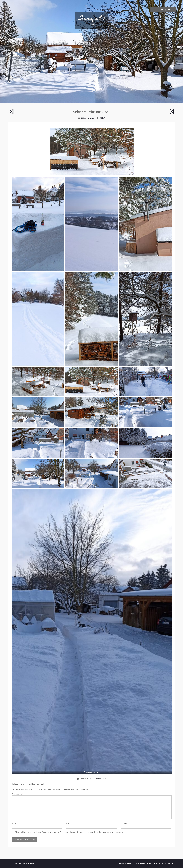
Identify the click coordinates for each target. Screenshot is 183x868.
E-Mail (70, 823)
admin (102, 118)
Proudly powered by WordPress (131, 863)
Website (124, 823)
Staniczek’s (92, 18)
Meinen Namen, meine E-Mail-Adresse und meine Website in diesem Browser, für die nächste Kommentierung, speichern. (69, 832)
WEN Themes (168, 863)
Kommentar (18, 794)
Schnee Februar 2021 (97, 779)
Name (15, 823)
